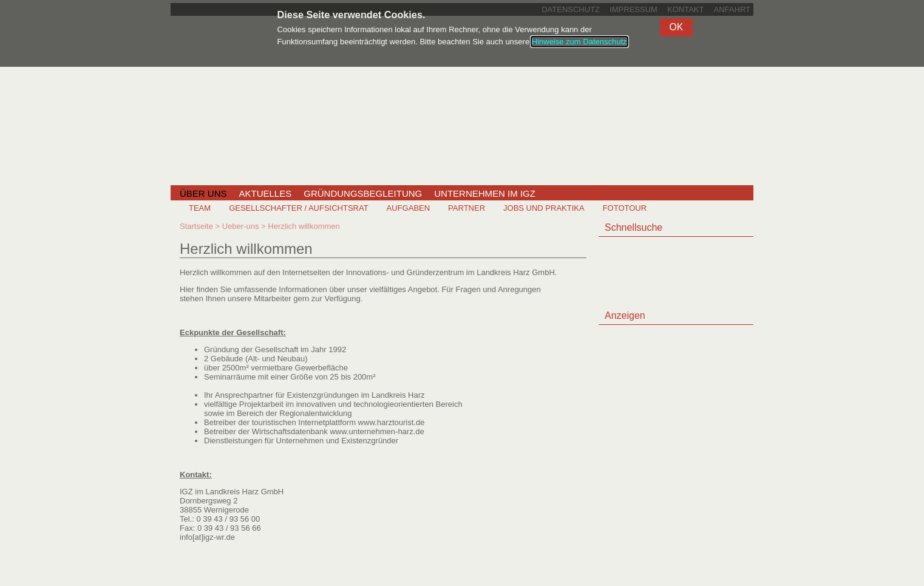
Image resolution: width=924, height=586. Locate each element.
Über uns (203, 193)
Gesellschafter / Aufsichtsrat (298, 208)
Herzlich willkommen (304, 226)
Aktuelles (266, 193)
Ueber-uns (241, 226)
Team (200, 208)
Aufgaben (409, 208)
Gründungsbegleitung (363, 193)
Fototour (625, 208)
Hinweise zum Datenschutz (579, 42)
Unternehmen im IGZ (485, 193)
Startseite (196, 226)
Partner (467, 208)
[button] (677, 27)
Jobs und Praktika (544, 208)
